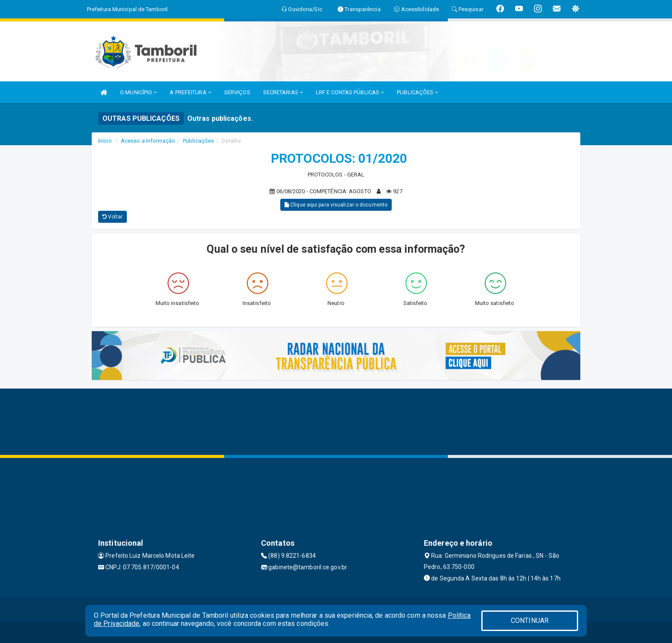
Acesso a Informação (148, 141)
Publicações (198, 141)
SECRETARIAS (283, 92)
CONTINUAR (530, 621)
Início (105, 141)
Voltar (112, 217)
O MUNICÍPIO (138, 92)
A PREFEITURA (190, 92)
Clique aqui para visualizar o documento (336, 205)
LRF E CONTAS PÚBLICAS (350, 92)
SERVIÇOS (237, 92)
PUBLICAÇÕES (417, 92)
